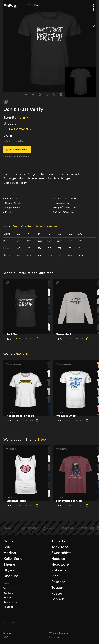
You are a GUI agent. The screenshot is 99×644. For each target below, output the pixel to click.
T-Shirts (23, 355)
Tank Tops (60, 547)
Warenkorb (94, 15)
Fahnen (58, 599)
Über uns (11, 576)
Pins (55, 576)
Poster (57, 594)
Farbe (8, 129)
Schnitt (10, 118)
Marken (10, 553)
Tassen (57, 588)
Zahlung (8, 593)
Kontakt (8, 607)
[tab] (49, 245)
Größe (9, 124)
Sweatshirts (61, 553)
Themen (10, 565)
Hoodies (58, 559)
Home (8, 541)
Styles (9, 570)
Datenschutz (10, 633)
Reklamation (11, 602)
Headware (60, 565)
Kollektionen (14, 559)
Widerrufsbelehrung (59, 633)
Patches (58, 582)
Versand (8, 588)
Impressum (55, 637)
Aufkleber (60, 570)
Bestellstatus (11, 598)
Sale (7, 547)
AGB (6, 637)
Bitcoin (43, 440)
